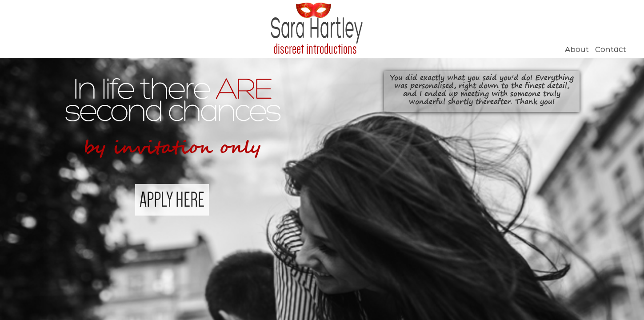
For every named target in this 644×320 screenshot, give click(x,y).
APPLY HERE (172, 200)
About (577, 50)
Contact (611, 50)
